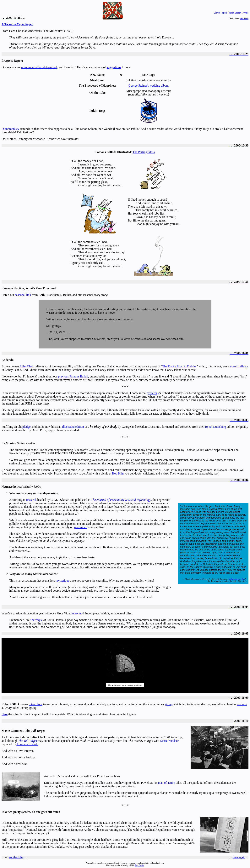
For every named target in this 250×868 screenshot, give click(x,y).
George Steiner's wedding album (149, 86)
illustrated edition (73, 427)
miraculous (36, 704)
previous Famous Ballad (73, 376)
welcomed (244, 18)
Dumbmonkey (10, 129)
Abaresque (36, 620)
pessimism (81, 527)
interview (77, 613)
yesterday (153, 393)
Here (5, 714)
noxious (242, 704)
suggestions (114, 67)
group (169, 704)
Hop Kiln (118, 473)
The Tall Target (28, 741)
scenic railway (239, 366)
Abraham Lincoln (27, 744)
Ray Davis (139, 865)
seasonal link (23, 295)
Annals (245, 13)
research (31, 500)
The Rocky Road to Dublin (179, 366)
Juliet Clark (27, 366)
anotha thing (17, 857)
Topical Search (235, 13)
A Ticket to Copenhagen (17, 24)
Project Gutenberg (215, 427)
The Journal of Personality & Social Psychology (121, 500)
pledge (27, 427)
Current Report (220, 13)
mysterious (62, 581)
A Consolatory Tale (237, 579)
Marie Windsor (169, 741)
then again (239, 857)
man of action (166, 783)
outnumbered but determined (39, 67)
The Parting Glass (144, 152)
